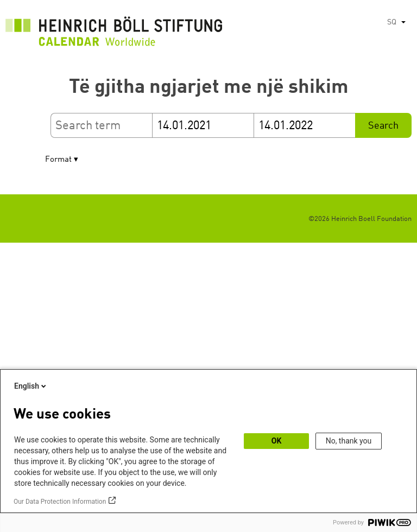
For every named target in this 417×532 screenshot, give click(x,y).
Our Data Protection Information (60, 502)
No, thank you (349, 441)
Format (58, 160)
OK (277, 441)
